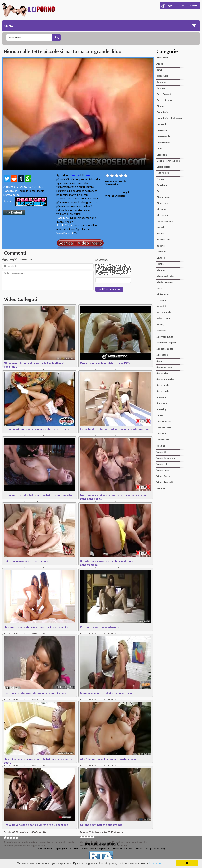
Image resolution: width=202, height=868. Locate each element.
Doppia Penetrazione (168, 161)
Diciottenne (163, 142)
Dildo (73, 218)
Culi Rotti (162, 130)
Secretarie (162, 355)
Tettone (161, 434)
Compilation (163, 112)
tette (89, 175)
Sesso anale (163, 385)
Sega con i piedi (165, 367)
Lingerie (161, 258)
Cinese (160, 106)
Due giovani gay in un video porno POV (105, 363)
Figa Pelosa (163, 173)
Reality (160, 324)
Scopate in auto (165, 349)
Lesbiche (161, 252)
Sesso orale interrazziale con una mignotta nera (35, 693)
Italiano (161, 246)
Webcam (161, 488)
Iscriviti (193, 6)
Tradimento (163, 440)
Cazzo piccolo (164, 100)
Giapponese (163, 197)
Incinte (160, 233)
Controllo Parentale (90, 848)
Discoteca (162, 155)
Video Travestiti (165, 482)
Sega (159, 361)
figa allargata (84, 229)
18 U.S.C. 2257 (142, 848)
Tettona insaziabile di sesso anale (26, 561)
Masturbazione (87, 218)
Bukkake (161, 82)
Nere (159, 288)
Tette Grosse (164, 421)
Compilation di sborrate (169, 118)
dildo (94, 225)
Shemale (161, 397)
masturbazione (65, 229)
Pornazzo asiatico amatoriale (100, 627)
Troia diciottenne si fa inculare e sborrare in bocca (37, 429)
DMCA (106, 848)
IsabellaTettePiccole (32, 191)
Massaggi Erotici (165, 276)
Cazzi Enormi (164, 94)
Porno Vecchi (164, 312)
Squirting (161, 409)
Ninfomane (163, 294)
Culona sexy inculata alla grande (101, 825)
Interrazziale (163, 240)
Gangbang (162, 185)
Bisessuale (162, 76)
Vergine (161, 446)
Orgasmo (162, 300)
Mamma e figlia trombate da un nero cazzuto (109, 693)
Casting (161, 88)
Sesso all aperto (165, 379)
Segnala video (113, 184)
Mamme (161, 270)
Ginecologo (163, 203)
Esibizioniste (163, 167)
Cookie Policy (158, 848)
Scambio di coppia (166, 343)
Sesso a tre (162, 373)
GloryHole (162, 215)
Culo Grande (163, 136)
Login (170, 6)
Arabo (160, 64)
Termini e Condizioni (122, 848)
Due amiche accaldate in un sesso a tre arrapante (36, 627)
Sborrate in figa (165, 337)
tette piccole (82, 225)
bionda (74, 175)
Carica (181, 6)
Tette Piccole (65, 222)
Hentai (160, 227)
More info (155, 863)
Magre (160, 264)
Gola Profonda (165, 221)
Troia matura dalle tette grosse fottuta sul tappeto (38, 495)
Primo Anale (163, 318)
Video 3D (162, 452)
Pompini (161, 306)
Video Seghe (163, 476)
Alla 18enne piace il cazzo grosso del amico (108, 759)
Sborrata (161, 331)
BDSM (160, 70)
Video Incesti (164, 470)
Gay (159, 191)
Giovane (161, 209)
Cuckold (161, 124)
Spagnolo (162, 403)
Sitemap (114, 844)
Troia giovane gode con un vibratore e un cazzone (36, 825)
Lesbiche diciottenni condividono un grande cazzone (114, 429)
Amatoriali (162, 58)
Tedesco (161, 415)
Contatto (103, 844)
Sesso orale (163, 391)
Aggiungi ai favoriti (115, 181)
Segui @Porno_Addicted (117, 194)
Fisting (160, 179)
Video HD (162, 464)
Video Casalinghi (166, 458)
